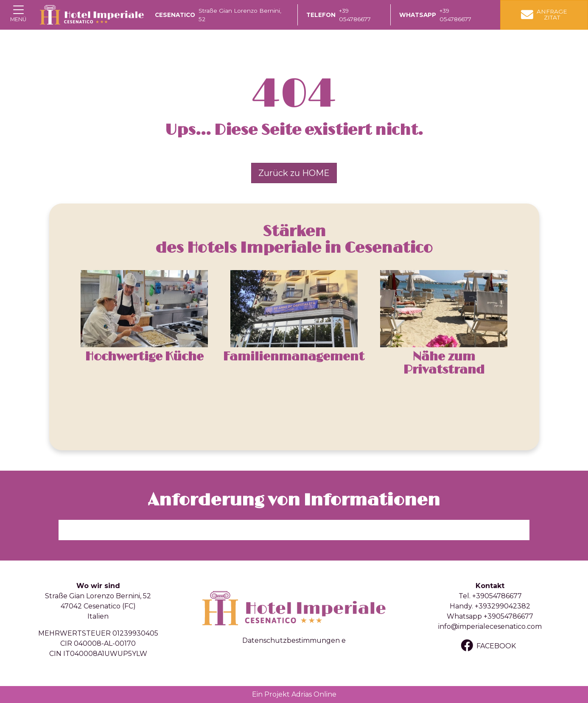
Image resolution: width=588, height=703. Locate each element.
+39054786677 (497, 596)
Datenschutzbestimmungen (291, 640)
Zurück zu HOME (294, 173)
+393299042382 (503, 606)
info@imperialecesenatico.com (490, 626)
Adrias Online (314, 694)
